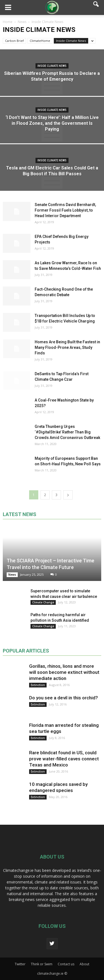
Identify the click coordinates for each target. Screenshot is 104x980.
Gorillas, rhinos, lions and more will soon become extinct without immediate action (64, 672)
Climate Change (43, 602)
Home (8, 22)
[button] (96, 7)
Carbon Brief (14, 41)
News (12, 575)
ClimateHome (40, 41)
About (84, 964)
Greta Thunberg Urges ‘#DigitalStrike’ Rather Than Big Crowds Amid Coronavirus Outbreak (67, 432)
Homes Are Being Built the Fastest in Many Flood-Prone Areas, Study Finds (67, 347)
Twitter (20, 964)
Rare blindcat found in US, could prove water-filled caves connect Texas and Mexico (64, 759)
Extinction (38, 685)
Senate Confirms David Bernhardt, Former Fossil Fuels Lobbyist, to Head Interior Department (65, 210)
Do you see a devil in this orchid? (64, 698)
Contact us (66, 964)
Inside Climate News (71, 41)
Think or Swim (42, 964)
